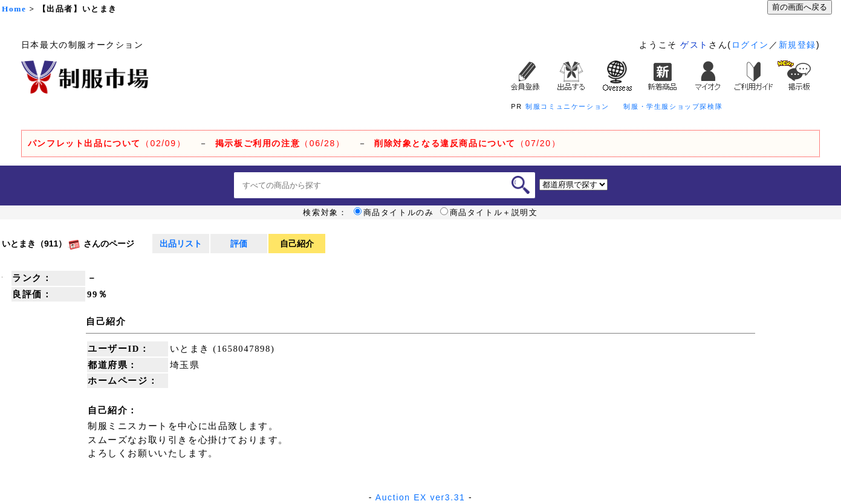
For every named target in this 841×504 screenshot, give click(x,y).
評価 (239, 244)
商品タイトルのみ (394, 213)
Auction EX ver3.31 (420, 497)
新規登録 (797, 45)
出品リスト (181, 244)
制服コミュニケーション (567, 106)
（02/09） (107, 143)
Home (14, 9)
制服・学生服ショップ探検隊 (673, 106)
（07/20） (467, 143)
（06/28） (280, 143)
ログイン (750, 45)
